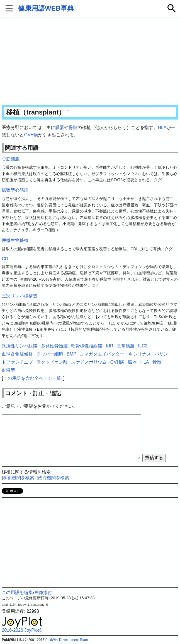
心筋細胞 (11, 159)
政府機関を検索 (53, 478)
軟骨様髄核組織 (87, 346)
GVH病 (31, 135)
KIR (110, 346)
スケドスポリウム (89, 362)
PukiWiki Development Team (67, 640)
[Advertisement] (90, 61)
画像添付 (43, 592)
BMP (71, 354)
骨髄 (73, 127)
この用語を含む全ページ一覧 (32, 378)
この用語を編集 (17, 592)
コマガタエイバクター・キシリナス (115, 354)
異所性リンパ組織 (20, 346)
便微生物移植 (15, 240)
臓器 (60, 127)
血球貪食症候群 (17, 354)
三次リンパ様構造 (20, 296)
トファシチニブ (17, 362)
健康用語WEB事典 (46, 8)
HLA (162, 127)
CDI (6, 259)
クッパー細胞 (50, 354)
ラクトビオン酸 (52, 362)
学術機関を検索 (19, 478)
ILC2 (143, 346)
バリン (161, 354)
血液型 (8, 370)
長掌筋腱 (126, 346)
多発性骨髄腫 (54, 346)
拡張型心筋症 (15, 190)
